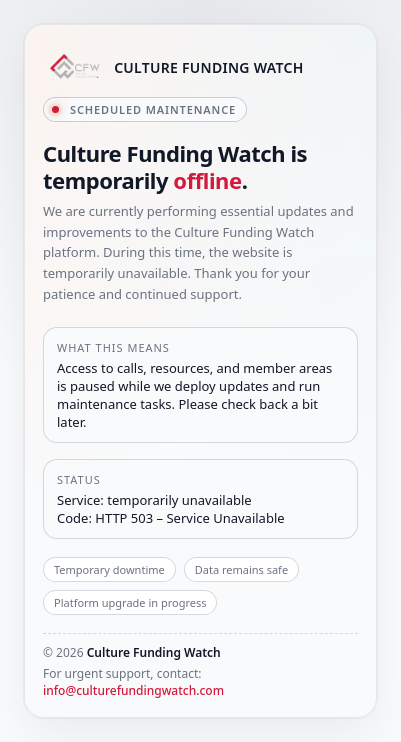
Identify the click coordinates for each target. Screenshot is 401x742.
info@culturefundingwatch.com (133, 690)
